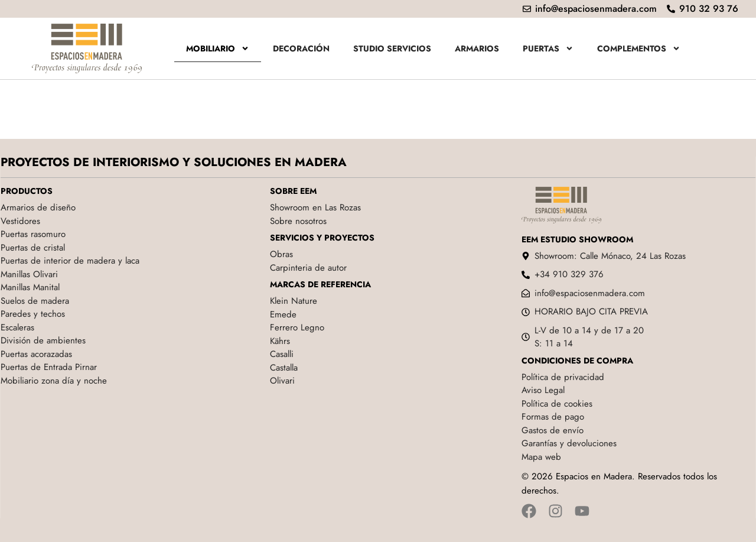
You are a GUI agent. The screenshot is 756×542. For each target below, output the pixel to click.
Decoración (301, 48)
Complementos (639, 48)
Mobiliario (218, 48)
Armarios (477, 48)
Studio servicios (392, 48)
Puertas (548, 48)
